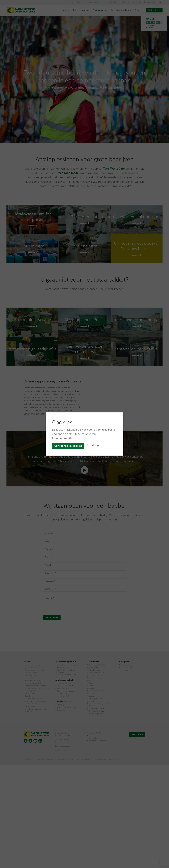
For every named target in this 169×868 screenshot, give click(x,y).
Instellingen (94, 446)
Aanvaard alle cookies (68, 446)
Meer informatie (62, 439)
